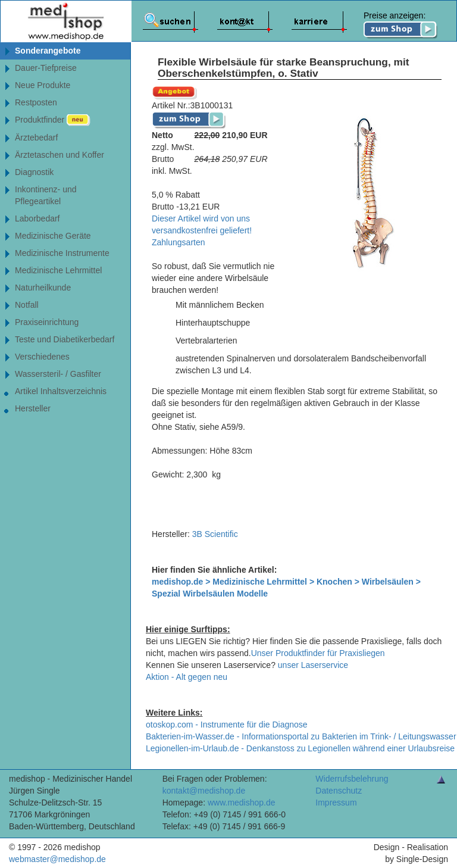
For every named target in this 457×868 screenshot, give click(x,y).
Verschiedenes (42, 357)
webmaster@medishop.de (57, 859)
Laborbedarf (37, 218)
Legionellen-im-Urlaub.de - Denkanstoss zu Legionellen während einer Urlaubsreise (300, 748)
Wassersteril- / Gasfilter (58, 374)
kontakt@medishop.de (204, 791)
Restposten (36, 102)
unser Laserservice (313, 665)
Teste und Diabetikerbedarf (65, 339)
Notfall (27, 305)
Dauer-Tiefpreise (46, 68)
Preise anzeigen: (401, 25)
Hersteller (33, 408)
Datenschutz (339, 791)
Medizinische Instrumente (62, 253)
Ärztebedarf (36, 138)
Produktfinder (53, 120)
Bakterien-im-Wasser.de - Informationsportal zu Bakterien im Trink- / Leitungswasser (301, 736)
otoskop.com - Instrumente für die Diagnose (227, 725)
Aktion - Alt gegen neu (187, 677)
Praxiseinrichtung (47, 322)
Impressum (336, 803)
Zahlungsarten (179, 242)
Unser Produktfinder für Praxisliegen (318, 653)
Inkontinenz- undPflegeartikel (46, 195)
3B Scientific (215, 534)
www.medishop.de (242, 803)
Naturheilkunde (43, 288)
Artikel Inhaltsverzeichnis (61, 391)
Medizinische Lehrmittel (58, 270)
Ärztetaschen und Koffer (60, 155)
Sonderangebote (48, 51)
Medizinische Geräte (53, 236)
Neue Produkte (43, 85)
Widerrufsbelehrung (352, 779)
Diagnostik (34, 172)
